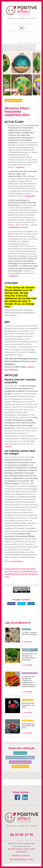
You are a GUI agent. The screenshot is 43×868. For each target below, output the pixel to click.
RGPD (31, 859)
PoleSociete (30, 196)
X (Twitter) (21, 604)
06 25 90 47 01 (22, 835)
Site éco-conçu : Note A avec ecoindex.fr (21, 850)
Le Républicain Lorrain (18, 227)
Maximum (13, 276)
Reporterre (17, 561)
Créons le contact (21, 856)
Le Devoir (20, 167)
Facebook (11, 604)
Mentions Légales (18, 859)
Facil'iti (8, 446)
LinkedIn (31, 604)
